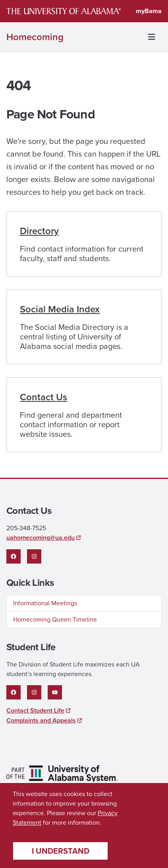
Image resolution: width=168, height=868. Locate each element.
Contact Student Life (35, 710)
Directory (39, 231)
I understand (61, 851)
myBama (149, 11)
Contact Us (43, 397)
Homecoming (35, 37)
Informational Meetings (45, 603)
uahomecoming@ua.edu (41, 538)
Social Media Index (60, 309)
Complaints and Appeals (41, 720)
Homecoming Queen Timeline (55, 619)
